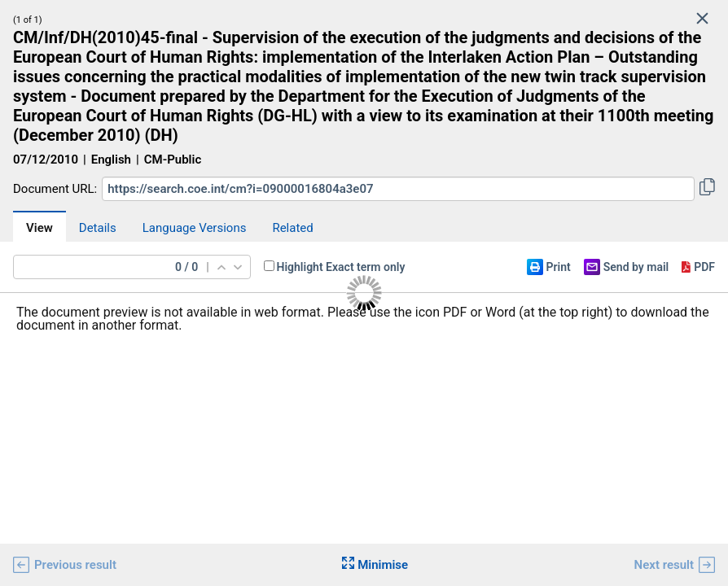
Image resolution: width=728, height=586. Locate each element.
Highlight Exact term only (341, 267)
